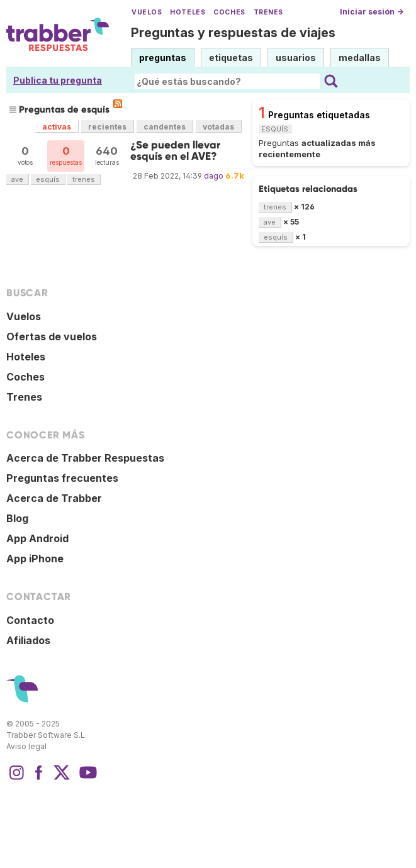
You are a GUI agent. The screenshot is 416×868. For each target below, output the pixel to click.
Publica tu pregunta (58, 80)
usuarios (296, 58)
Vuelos (147, 12)
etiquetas (231, 58)
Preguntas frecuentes (62, 478)
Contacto (30, 620)
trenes (84, 179)
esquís (48, 179)
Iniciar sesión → (372, 12)
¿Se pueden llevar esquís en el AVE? (175, 151)
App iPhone (35, 559)
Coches (229, 12)
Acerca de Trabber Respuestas (85, 458)
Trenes (268, 12)
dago (214, 176)
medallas (360, 58)
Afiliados (28, 640)
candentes (165, 127)
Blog (17, 518)
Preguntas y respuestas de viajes (233, 33)
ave (17, 179)
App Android (37, 538)
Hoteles (188, 12)
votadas (218, 127)
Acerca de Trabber (54, 498)
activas (57, 127)
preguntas (163, 58)
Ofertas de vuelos (52, 337)
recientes (107, 127)
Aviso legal (26, 746)
